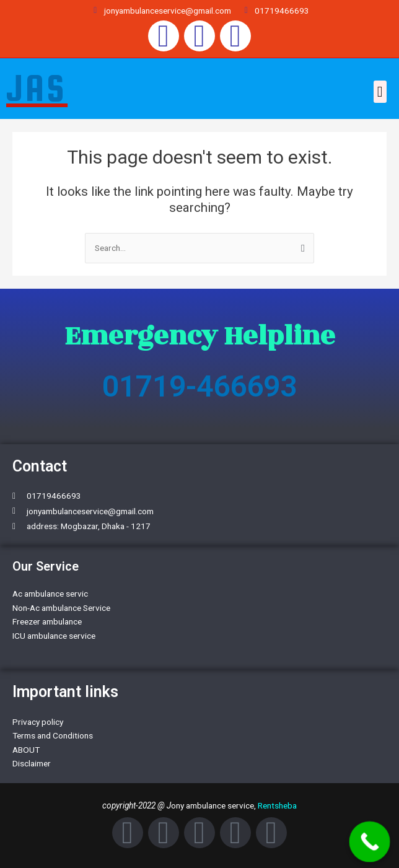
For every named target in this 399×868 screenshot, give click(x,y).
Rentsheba (277, 805)
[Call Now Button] (370, 842)
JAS (37, 88)
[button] (380, 92)
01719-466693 (199, 386)
